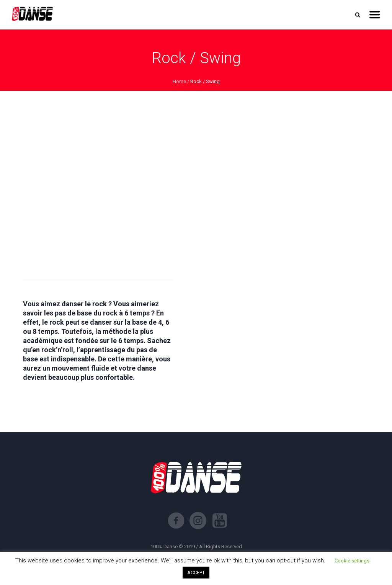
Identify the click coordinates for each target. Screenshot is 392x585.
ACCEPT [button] (196, 573)
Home (179, 81)
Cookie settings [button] (352, 561)
